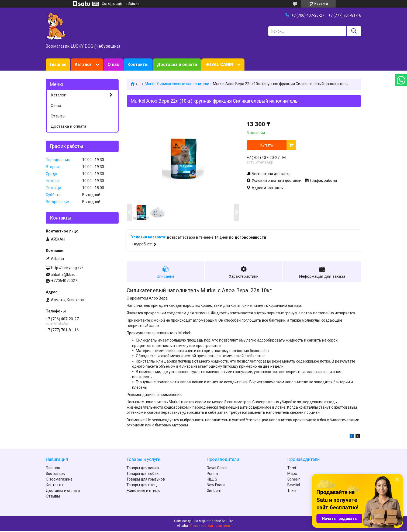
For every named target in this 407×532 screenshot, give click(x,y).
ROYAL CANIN (219, 65)
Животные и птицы (143, 492)
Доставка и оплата (177, 65)
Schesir (294, 480)
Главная (58, 65)
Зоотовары (56, 475)
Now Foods (216, 486)
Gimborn (214, 492)
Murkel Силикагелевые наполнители (177, 84)
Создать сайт (112, 4)
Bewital (294, 486)
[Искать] (354, 31)
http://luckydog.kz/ (67, 268)
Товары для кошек (143, 469)
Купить (267, 145)
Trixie (292, 492)
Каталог (83, 65)
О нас (113, 65)
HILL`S (212, 480)
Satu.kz (227, 522)
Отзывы (58, 116)
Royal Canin (217, 469)
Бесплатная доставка (271, 174)
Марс (292, 475)
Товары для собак (142, 475)
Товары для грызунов (146, 480)
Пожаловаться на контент (210, 527)
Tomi (292, 469)
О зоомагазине (59, 480)
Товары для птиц (142, 486)
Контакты (138, 65)
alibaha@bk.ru (63, 274)
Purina (212, 475)
